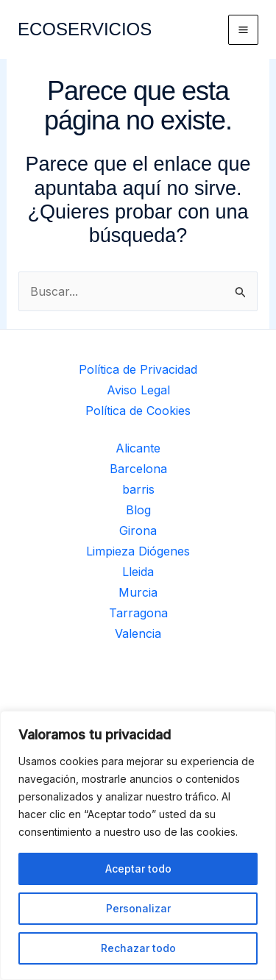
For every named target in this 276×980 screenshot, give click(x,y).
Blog (138, 510)
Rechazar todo (138, 948)
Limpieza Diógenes (138, 551)
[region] (138, 845)
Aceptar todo (138, 869)
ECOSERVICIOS (85, 29)
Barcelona (138, 469)
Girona (138, 530)
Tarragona (138, 613)
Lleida (138, 572)
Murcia (138, 592)
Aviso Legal (138, 390)
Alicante (138, 448)
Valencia (138, 633)
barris (138, 489)
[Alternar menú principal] (243, 30)
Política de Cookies (138, 411)
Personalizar (138, 908)
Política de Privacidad (138, 369)
